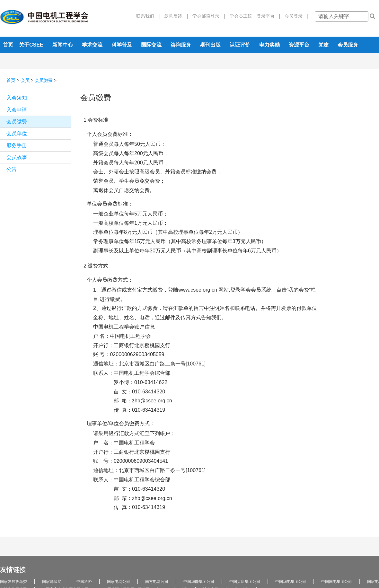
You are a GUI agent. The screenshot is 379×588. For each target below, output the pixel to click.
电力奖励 (269, 45)
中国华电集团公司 (291, 582)
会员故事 (17, 157)
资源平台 (299, 45)
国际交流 (151, 45)
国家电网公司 (119, 582)
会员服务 (348, 45)
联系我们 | (148, 16)
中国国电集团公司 (337, 582)
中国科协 (84, 582)
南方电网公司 (157, 582)
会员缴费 (44, 80)
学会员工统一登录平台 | (253, 16)
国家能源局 (52, 582)
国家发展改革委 (13, 582)
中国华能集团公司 (199, 582)
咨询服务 (181, 45)
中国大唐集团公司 (245, 582)
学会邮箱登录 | (207, 16)
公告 (12, 169)
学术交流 (92, 45)
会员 (25, 80)
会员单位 (17, 133)
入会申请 (17, 110)
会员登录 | (294, 16)
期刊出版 (210, 45)
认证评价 (240, 45)
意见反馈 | (174, 16)
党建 (323, 45)
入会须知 (17, 98)
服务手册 (17, 145)
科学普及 (122, 45)
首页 (8, 45)
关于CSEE (31, 45)
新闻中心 (63, 45)
